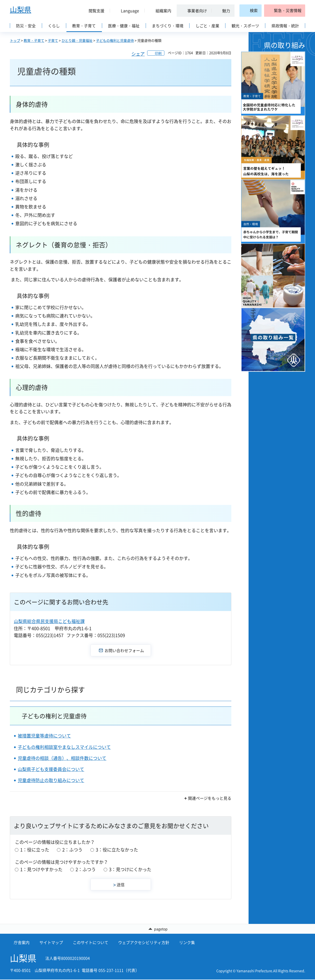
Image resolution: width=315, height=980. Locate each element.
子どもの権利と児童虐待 (115, 40)
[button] (94, 11)
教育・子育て (34, 40)
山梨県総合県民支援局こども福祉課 (49, 621)
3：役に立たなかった (117, 850)
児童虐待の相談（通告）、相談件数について (62, 758)
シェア (138, 54)
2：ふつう (72, 850)
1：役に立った (35, 850)
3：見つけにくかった (130, 869)
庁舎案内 (22, 943)
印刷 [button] (158, 53)
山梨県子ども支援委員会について (51, 769)
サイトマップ (51, 943)
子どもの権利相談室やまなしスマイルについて (64, 747)
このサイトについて (91, 943)
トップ (15, 40)
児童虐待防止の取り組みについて (51, 780)
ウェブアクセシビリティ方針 (144, 943)
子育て (53, 40)
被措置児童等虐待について (44, 736)
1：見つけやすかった (41, 869)
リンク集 (187, 943)
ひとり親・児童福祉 (77, 40)
